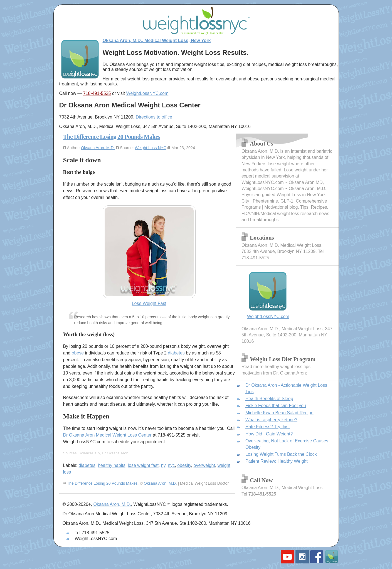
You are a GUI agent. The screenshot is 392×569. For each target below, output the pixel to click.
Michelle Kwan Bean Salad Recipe (279, 413)
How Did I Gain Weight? (269, 434)
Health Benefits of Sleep (269, 399)
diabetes (176, 353)
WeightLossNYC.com (147, 93)
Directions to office (154, 117)
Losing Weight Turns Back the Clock (281, 454)
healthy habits (112, 465)
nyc (171, 465)
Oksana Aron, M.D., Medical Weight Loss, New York (157, 40)
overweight (204, 465)
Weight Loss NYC (151, 148)
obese (78, 353)
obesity (184, 465)
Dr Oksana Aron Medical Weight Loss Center (107, 435)
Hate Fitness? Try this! (268, 427)
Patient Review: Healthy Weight (277, 461)
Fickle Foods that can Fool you (276, 406)
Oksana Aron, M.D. (98, 148)
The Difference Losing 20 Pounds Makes (112, 137)
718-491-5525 (97, 93)
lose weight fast (143, 465)
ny (163, 465)
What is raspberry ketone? (271, 420)
